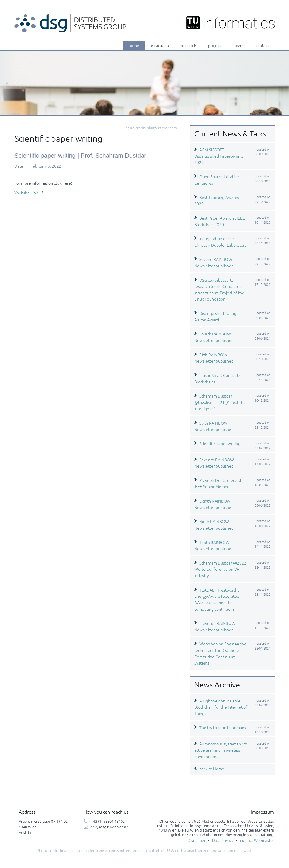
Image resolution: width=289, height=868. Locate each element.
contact (262, 45)
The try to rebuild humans (223, 727)
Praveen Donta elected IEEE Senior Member (218, 483)
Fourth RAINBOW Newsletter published (214, 337)
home (134, 45)
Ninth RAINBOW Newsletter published (214, 525)
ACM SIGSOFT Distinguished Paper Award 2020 (219, 156)
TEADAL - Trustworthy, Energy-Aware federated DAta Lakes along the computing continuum (217, 599)
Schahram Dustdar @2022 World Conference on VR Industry (220, 569)
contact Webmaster (257, 840)
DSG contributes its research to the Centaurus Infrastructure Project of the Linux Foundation (219, 289)
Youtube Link (26, 193)
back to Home (212, 769)
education (160, 45)
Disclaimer (197, 840)
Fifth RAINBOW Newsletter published (214, 358)
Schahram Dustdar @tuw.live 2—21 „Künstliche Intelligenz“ (220, 402)
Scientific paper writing (220, 443)
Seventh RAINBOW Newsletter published (214, 463)
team (239, 45)
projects (215, 45)
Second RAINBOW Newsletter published (214, 262)
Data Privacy (223, 840)
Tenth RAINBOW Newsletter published (214, 545)
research (188, 45)
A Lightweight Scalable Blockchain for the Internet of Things (221, 707)
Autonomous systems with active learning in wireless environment (221, 750)
